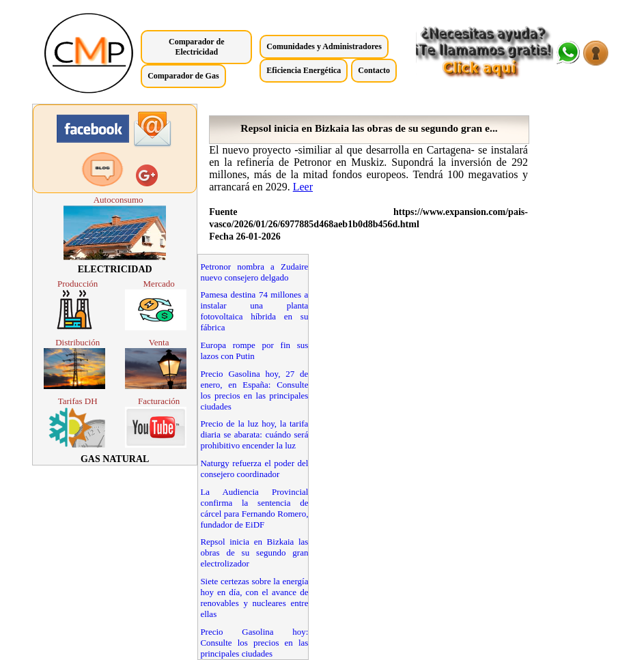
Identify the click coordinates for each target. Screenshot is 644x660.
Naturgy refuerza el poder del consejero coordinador (254, 469)
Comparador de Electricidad (196, 47)
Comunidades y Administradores (324, 46)
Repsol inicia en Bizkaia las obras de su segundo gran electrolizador (254, 553)
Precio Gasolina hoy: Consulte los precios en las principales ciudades (254, 643)
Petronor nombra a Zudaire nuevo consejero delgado (254, 272)
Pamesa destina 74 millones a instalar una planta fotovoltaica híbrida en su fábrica (254, 311)
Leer (303, 187)
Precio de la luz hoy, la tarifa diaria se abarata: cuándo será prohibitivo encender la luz (254, 434)
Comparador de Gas (183, 76)
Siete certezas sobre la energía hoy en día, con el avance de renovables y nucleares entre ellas (254, 598)
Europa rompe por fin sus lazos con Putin (254, 350)
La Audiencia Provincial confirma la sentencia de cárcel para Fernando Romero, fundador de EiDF (254, 508)
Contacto (374, 70)
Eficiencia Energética (304, 70)
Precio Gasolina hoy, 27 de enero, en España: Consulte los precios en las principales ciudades (254, 390)
